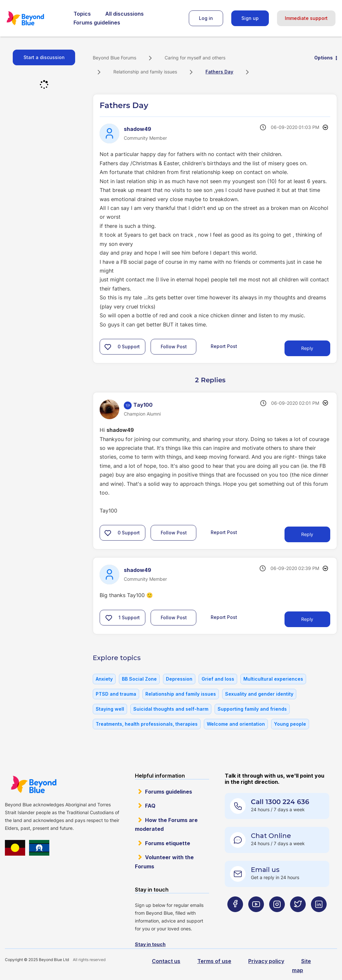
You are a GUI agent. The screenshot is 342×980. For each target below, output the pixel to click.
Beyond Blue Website (33, 784)
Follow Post (174, 347)
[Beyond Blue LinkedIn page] (319, 917)
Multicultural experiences (273, 679)
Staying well (110, 709)
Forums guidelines (97, 23)
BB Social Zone (139, 679)
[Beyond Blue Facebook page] (235, 917)
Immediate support (306, 18)
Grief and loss (218, 679)
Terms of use (214, 961)
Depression (179, 679)
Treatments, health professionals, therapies (147, 724)
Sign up (250, 18)
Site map (301, 965)
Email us (265, 870)
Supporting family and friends (252, 709)
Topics (82, 14)
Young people (290, 724)
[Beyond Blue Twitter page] (298, 917)
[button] (108, 347)
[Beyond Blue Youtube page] (256, 917)
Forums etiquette (168, 843)
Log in (206, 18)
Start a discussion (44, 57)
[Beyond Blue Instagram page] (277, 917)
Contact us (166, 961)
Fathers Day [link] (219, 72)
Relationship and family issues (145, 72)
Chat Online (271, 836)
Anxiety (104, 679)
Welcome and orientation (236, 724)
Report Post (224, 346)
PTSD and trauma (116, 694)
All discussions (124, 14)
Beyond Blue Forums (34, 18)
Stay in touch (150, 944)
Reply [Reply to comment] (307, 534)
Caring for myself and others (195, 58)
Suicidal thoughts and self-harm (171, 709)
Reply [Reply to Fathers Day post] (307, 348)
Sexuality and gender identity (259, 694)
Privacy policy (266, 961)
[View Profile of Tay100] (143, 405)
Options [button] (324, 58)
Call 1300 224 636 (280, 802)
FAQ (150, 806)
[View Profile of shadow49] (138, 129)
